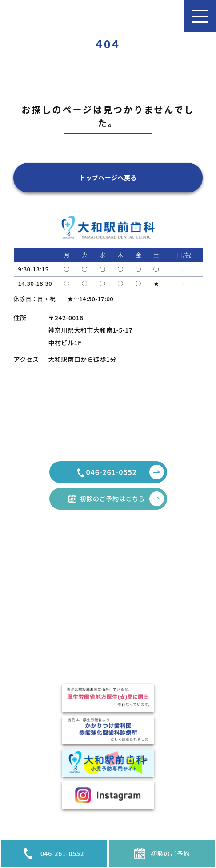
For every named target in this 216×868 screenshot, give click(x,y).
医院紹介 (37, 623)
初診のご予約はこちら (122, 499)
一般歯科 (143, 570)
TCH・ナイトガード (156, 652)
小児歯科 (143, 662)
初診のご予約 (162, 854)
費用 (32, 653)
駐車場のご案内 (46, 633)
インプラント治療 (154, 641)
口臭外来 (143, 621)
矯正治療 (143, 631)
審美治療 (143, 580)
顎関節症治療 (148, 611)
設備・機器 (40, 643)
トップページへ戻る (108, 177)
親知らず (142, 590)
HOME (38, 558)
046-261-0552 (54, 854)
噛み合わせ (145, 672)
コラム (34, 580)
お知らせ (37, 570)
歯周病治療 (145, 601)
